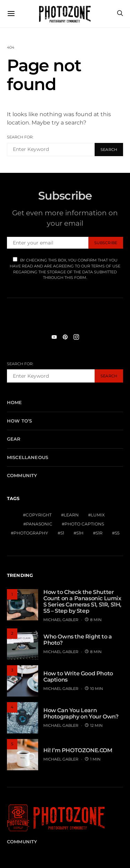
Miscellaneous (28, 457)
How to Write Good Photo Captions (78, 677)
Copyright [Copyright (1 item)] (39, 515)
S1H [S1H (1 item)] (80, 533)
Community (22, 475)
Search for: (20, 137)
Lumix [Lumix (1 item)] (98, 515)
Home (15, 402)
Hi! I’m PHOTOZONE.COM (78, 750)
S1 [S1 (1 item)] (62, 533)
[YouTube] (54, 337)
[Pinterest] (65, 337)
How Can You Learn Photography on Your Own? (81, 713)
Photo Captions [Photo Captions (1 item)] (84, 524)
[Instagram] (76, 337)
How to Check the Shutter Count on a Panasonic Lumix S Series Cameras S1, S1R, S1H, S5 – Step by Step (82, 601)
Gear (14, 439)
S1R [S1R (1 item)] (99, 533)
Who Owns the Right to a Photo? (78, 640)
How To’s (19, 421)
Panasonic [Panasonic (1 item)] (39, 524)
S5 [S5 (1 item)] (117, 533)
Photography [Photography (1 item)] (31, 533)
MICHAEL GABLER (61, 620)
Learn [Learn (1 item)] (71, 515)
